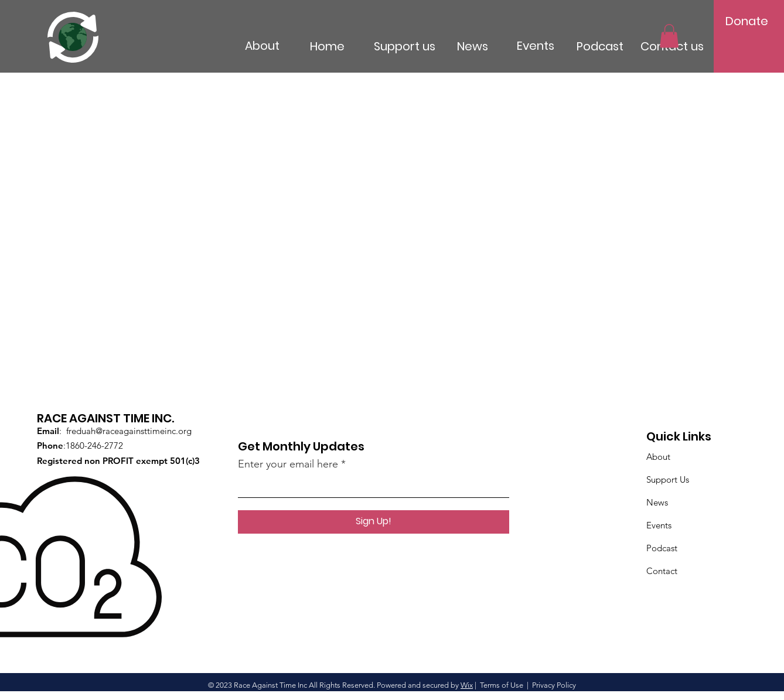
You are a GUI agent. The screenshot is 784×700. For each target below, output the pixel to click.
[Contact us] (693, 46)
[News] (490, 46)
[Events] (554, 45)
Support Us (668, 479)
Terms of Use (502, 685)
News (657, 502)
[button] (669, 36)
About (658, 457)
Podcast (662, 548)
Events (659, 525)
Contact (662, 571)
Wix (467, 685)
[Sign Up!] (374, 522)
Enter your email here (288, 464)
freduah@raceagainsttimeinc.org (129, 431)
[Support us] (421, 46)
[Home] (347, 46)
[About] (289, 45)
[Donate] (747, 21)
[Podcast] (615, 46)
